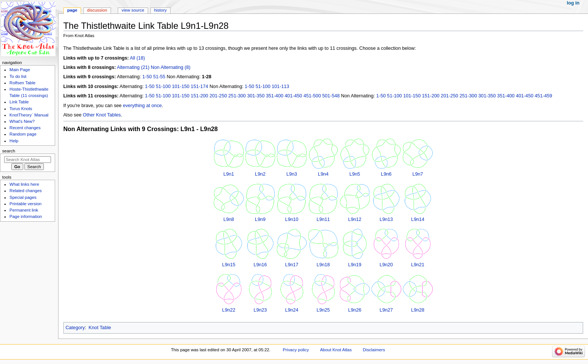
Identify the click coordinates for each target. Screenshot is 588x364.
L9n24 (292, 310)
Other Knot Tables (102, 115)
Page (72, 10)
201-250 (218, 96)
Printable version (25, 204)
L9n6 (386, 174)
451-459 (544, 96)
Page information (26, 216)
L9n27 (386, 310)
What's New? (22, 121)
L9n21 (418, 265)
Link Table (19, 102)
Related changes (25, 191)
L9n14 (418, 219)
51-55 (159, 77)
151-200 (200, 96)
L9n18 (323, 265)
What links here (24, 184)
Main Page (20, 70)
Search (9, 151)
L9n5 (355, 174)
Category (75, 328)
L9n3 (292, 174)
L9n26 (355, 310)
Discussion (97, 10)
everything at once (142, 106)
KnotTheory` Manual (29, 115)
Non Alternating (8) (171, 67)
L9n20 (386, 265)
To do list (18, 76)
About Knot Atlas (336, 350)
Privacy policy (296, 350)
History (160, 10)
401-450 (293, 96)
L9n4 (323, 174)
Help (14, 141)
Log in (573, 3)
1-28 (206, 77)
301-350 (256, 96)
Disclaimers (374, 350)
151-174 (200, 87)
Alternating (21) (133, 67)
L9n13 (386, 219)
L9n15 (229, 265)
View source (133, 10)
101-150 (181, 87)
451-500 (312, 96)
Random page (23, 134)
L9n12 (355, 219)
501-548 (331, 96)
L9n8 (229, 219)
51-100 (163, 87)
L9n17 (292, 265)
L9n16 (260, 265)
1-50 (147, 77)
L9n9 (260, 219)
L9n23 (260, 310)
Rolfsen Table (22, 83)
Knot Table (100, 328)
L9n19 (355, 265)
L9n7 (418, 174)
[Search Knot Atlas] (28, 160)
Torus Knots (21, 109)
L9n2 (260, 174)
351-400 (275, 96)
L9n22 (229, 310)
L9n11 (323, 219)
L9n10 (292, 219)
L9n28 (418, 310)
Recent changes (25, 128)
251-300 (237, 96)
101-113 (280, 87)
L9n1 (229, 174)
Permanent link (24, 210)
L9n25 (323, 310)
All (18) (137, 58)
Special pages (23, 197)
